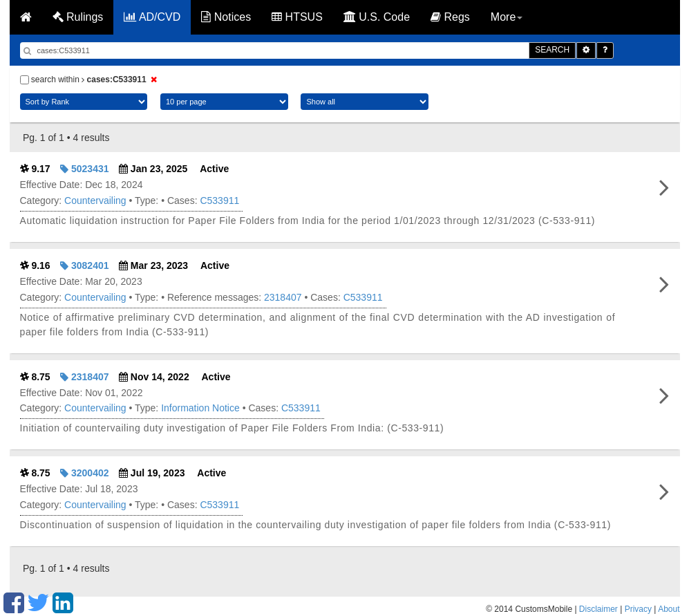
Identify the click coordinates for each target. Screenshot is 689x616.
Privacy (638, 609)
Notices (226, 17)
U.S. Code (377, 17)
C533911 (219, 200)
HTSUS (297, 17)
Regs (450, 17)
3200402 (84, 473)
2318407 (283, 297)
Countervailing (95, 200)
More (507, 17)
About (669, 609)
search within (91, 80)
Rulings (78, 17)
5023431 (84, 169)
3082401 (84, 265)
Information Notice (200, 408)
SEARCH (552, 50)
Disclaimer (598, 609)
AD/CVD (152, 17)
